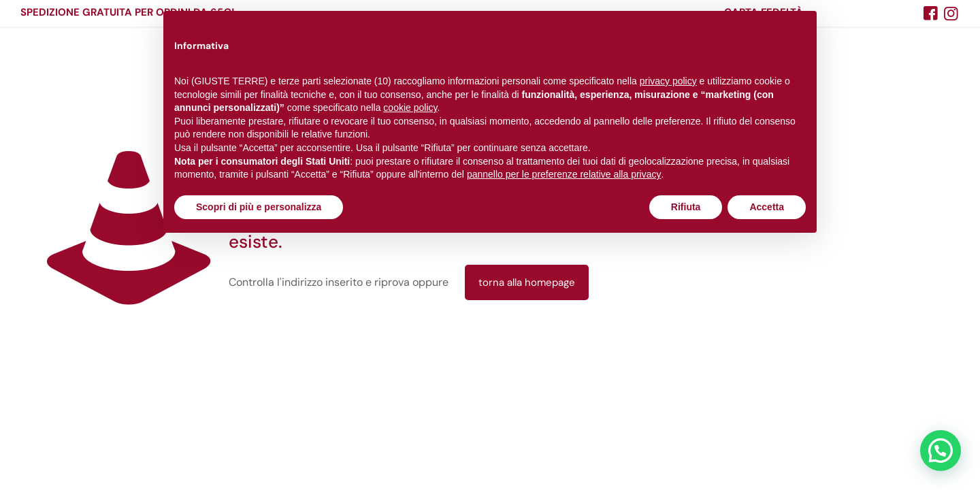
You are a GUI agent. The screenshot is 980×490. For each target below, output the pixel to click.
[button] (941, 451)
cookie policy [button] (410, 108)
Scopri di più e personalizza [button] (259, 207)
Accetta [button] (767, 207)
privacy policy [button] (668, 81)
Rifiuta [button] (686, 207)
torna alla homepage (527, 282)
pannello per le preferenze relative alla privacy (564, 174)
